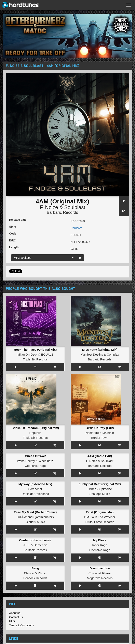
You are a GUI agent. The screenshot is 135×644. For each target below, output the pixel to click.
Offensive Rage (35, 466)
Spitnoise (106, 489)
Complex (113, 354)
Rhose (42, 573)
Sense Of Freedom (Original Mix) (35, 428)
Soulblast (75, 207)
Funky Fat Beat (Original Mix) (100, 484)
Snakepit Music (100, 494)
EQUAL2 (47, 354)
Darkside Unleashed (35, 494)
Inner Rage (100, 545)
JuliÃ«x (22, 517)
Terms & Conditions (21, 625)
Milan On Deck (27, 354)
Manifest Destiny (92, 354)
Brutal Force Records (100, 522)
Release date (18, 220)
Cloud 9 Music (35, 522)
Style (12, 227)
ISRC (12, 240)
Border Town (100, 438)
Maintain (108, 433)
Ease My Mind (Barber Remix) (35, 512)
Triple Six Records (35, 359)
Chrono (29, 573)
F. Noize (49, 207)
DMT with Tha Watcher (100, 517)
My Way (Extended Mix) (35, 484)
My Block (100, 540)
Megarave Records (100, 578)
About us (15, 613)
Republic (35, 433)
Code (13, 234)
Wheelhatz (46, 461)
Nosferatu (92, 433)
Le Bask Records (35, 550)
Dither (92, 489)
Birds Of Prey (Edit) (100, 428)
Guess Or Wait (35, 456)
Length (14, 247)
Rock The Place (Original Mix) (35, 350)
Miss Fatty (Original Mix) (100, 350)
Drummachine (100, 568)
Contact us (16, 617)
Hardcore (77, 228)
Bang (35, 568)
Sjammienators (44, 517)
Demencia (41, 545)
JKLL (27, 545)
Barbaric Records (62, 212)
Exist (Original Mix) (100, 512)
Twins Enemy (26, 461)
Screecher (35, 489)
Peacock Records (35, 578)
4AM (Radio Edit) (100, 456)
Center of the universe (35, 540)
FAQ (12, 621)
